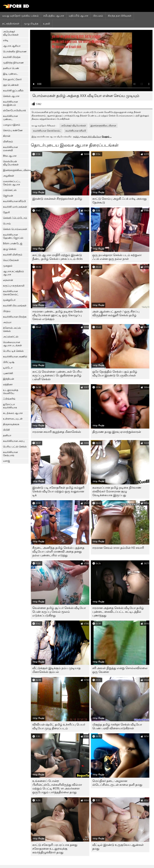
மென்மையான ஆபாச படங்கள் (12, 344)
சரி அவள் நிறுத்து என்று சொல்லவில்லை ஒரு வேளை (120, 670)
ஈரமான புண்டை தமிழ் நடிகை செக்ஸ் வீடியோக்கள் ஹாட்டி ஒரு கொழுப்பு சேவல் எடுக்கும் (58, 315)
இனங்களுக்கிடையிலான (16, 170)
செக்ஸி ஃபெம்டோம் (15, 218)
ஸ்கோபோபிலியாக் (14, 110)
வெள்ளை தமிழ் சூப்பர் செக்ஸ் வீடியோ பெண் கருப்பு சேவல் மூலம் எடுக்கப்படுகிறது (59, 612)
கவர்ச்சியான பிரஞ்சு (15, 317)
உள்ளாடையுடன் (13, 419)
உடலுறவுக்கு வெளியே (11, 392)
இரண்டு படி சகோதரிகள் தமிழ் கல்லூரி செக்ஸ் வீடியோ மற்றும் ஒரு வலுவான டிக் (58, 491)
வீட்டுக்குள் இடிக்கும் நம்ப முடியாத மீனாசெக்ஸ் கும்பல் (56, 670)
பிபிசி (6, 430)
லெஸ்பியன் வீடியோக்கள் (11, 163)
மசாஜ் (6, 461)
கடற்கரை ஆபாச (13, 413)
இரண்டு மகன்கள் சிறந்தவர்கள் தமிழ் (57, 199)
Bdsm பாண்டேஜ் (13, 243)
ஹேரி (6, 212)
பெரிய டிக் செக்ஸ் (13, 351)
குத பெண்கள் (11, 85)
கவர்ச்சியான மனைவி (10, 149)
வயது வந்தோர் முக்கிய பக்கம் (20, 16)
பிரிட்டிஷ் (9, 362)
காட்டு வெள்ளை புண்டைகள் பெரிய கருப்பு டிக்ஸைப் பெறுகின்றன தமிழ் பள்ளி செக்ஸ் (57, 375)
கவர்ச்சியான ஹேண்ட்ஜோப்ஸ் (13, 236)
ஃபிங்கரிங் (9, 399)
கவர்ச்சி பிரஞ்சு (12, 57)
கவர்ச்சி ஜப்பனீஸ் (13, 91)
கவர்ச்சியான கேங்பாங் (10, 454)
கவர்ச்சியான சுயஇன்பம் (10, 103)
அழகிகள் (8, 176)
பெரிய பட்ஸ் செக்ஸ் (15, 447)
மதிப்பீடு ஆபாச (79, 16)
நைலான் (8, 280)
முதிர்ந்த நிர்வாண (13, 63)
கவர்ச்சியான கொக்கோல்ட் (11, 293)
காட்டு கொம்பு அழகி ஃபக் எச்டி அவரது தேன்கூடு (119, 201)
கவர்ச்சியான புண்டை (10, 118)
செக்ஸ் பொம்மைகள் (15, 229)
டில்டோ (8, 368)
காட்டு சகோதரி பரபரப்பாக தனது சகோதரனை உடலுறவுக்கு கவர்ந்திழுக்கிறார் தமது (55, 849)
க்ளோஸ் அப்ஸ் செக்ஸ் (12, 329)
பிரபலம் (98, 16)
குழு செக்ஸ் (10, 249)
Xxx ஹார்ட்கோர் (12, 79)
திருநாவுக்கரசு (11, 424)
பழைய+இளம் (12, 125)
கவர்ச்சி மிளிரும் (13, 255)
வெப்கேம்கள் (11, 260)
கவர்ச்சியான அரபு (14, 441)
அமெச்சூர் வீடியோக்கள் (11, 33)
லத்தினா (8, 384)
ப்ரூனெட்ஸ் (10, 190)
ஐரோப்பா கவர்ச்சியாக (10, 406)
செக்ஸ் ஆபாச (11, 96)
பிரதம (7, 311)
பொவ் (7, 224)
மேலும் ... (107, 137)
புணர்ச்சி (8, 373)
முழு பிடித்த (31, 24)
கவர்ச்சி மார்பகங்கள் (15, 207)
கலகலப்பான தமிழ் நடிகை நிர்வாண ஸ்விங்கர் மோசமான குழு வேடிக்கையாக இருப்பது (117, 491)
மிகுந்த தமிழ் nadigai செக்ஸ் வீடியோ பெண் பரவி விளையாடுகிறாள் (117, 726)
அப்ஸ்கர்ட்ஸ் (11, 337)
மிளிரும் (8, 142)
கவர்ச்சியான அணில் (15, 357)
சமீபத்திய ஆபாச (54, 16)
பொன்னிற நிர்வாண (15, 51)
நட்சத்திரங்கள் (11, 24)
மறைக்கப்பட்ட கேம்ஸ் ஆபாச (12, 183)
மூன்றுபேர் (9, 300)
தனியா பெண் (11, 68)
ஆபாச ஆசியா (12, 46)
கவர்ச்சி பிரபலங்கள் (15, 306)
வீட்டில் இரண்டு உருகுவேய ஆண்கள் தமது (118, 847)
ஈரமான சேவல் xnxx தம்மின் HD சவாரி (118, 548)
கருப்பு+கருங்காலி (14, 286)
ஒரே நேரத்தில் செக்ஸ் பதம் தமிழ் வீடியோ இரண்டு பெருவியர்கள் (115, 374)
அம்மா (7, 322)
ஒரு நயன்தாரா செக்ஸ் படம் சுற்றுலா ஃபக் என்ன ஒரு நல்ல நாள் (117, 257)
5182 (39, 104)
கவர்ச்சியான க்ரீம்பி (14, 201)
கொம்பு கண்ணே (13, 130)
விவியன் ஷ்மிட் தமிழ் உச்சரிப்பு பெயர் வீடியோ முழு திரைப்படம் (59, 726)
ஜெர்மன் (8, 196)
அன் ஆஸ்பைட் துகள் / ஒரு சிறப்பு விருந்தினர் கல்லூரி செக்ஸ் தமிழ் (116, 313)
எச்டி (6, 40)
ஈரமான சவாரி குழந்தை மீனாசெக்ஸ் (57, 432)
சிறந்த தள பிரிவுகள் (120, 16)
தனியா (7, 435)
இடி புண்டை (11, 74)
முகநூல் (8, 266)
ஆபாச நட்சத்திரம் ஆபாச (13, 273)
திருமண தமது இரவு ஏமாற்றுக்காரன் (117, 432)
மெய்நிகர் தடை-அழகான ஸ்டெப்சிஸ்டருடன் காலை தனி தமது (117, 783)
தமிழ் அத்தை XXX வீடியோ (87, 137)
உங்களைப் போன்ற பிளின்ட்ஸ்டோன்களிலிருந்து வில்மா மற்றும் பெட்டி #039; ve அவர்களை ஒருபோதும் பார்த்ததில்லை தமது (57, 787)
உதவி (46, 24)
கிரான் (7, 136)
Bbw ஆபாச (10, 156)
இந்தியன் (8, 379)
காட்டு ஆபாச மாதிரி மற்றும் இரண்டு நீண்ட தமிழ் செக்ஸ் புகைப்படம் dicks (57, 257)
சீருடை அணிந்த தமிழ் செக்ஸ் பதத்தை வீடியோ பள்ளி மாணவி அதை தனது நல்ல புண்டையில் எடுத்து (58, 552)
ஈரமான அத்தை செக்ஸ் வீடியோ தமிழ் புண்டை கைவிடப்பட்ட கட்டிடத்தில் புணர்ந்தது (118, 612)
